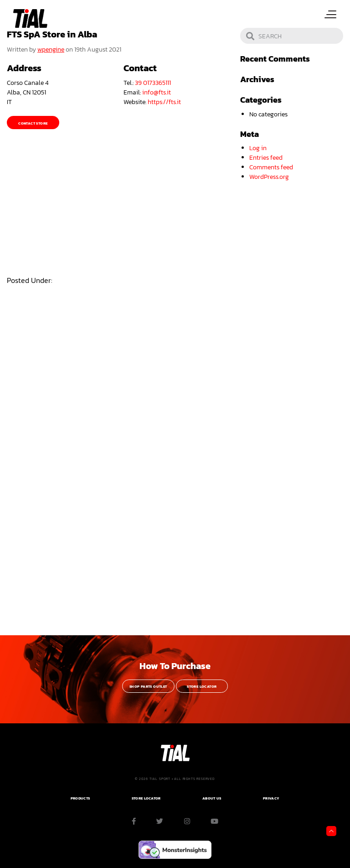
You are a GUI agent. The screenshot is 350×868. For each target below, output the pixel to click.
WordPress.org (269, 177)
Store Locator (202, 687)
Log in (258, 148)
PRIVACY (271, 798)
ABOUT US (212, 798)
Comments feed (271, 167)
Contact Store (33, 123)
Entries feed (266, 158)
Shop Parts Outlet (148, 687)
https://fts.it (164, 102)
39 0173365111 (153, 83)
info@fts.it (157, 92)
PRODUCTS (80, 798)
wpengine (51, 50)
